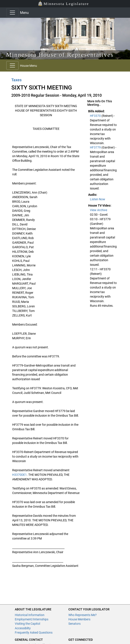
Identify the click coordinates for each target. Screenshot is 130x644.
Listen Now (98, 199)
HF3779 (96, 147)
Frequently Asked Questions (34, 633)
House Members (79, 619)
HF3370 (96, 116)
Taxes (16, 80)
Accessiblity (23, 628)
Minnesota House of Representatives (60, 55)
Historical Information (30, 615)
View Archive (99, 210)
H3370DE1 (19, 475)
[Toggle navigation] (12, 13)
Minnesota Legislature (63, 3)
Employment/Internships (32, 619)
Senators (74, 624)
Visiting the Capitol (27, 624)
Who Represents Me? (83, 615)
